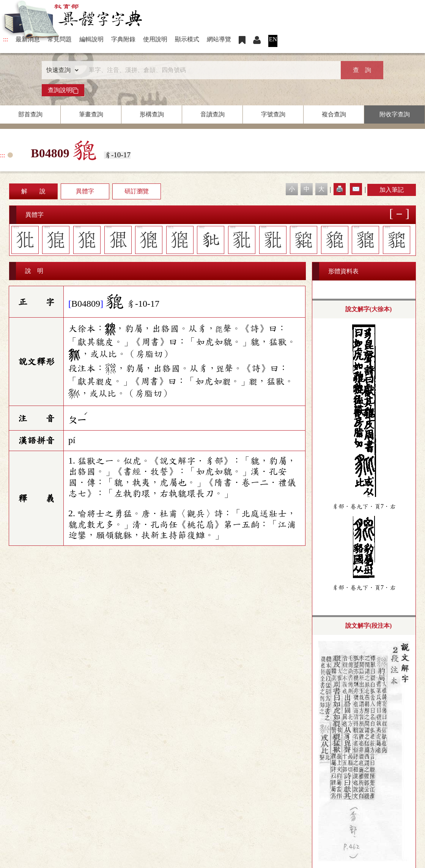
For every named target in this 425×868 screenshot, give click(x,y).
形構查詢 (152, 114)
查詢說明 (63, 90)
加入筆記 (392, 190)
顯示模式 (187, 39)
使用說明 (155, 39)
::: (6, 39)
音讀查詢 (212, 114)
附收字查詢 (395, 114)
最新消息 (28, 39)
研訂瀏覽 (137, 191)
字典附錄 (123, 39)
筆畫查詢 (91, 114)
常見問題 (60, 39)
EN (273, 39)
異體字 (85, 191)
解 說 (33, 191)
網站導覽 (219, 39)
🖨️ (340, 189)
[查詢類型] (61, 70)
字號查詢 (273, 114)
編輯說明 (91, 39)
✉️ (356, 189)
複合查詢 (334, 114)
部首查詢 (30, 114)
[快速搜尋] (210, 70)
